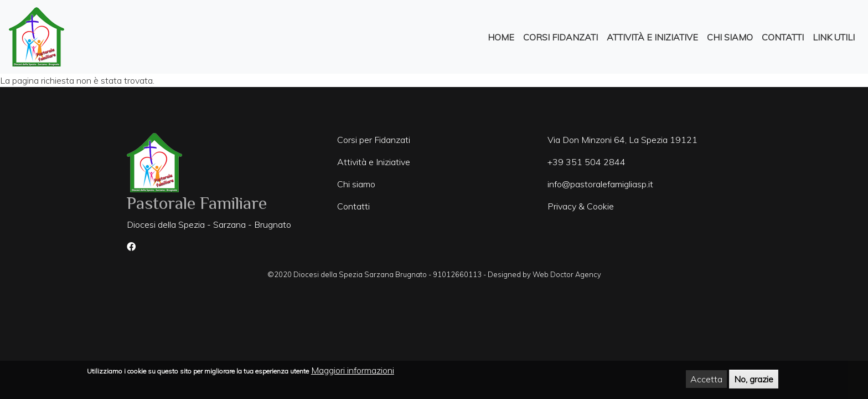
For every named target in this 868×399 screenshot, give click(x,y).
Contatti (783, 37)
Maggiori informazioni (353, 372)
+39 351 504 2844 (587, 162)
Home (501, 37)
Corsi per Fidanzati (374, 140)
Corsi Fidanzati (560, 37)
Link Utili (834, 37)
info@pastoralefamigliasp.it (600, 184)
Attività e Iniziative (652, 37)
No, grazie (754, 381)
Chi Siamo (730, 37)
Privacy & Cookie (581, 206)
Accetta (706, 381)
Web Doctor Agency (567, 274)
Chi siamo (356, 184)
